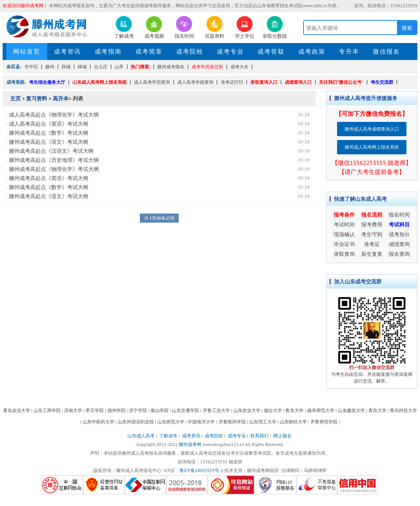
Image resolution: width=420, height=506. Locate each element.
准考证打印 (232, 82)
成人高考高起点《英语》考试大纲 (49, 124)
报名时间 (399, 215)
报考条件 (344, 215)
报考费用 (372, 225)
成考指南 (108, 51)
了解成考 (168, 436)
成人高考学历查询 (152, 82)
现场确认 (344, 234)
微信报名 (386, 51)
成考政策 (312, 51)
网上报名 (282, 436)
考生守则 (372, 234)
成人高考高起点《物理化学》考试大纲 (54, 115)
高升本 (61, 98)
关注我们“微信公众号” (341, 82)
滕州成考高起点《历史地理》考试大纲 (54, 160)
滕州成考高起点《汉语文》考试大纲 (51, 151)
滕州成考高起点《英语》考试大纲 (49, 178)
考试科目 (399, 225)
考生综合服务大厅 (47, 82)
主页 (15, 98)
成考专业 (230, 51)
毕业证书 (344, 244)
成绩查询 (399, 244)
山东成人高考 (141, 436)
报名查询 (399, 254)
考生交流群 (382, 82)
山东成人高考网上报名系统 (100, 82)
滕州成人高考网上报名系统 (372, 147)
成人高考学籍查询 (195, 82)
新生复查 (372, 254)
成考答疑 (271, 51)
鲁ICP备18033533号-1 (201, 470)
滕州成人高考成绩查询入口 (372, 129)
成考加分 (399, 234)
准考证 (372, 244)
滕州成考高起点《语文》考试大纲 (49, 142)
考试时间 (344, 225)
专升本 (349, 51)
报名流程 (372, 215)
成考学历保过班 (207, 67)
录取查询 (344, 254)
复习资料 (37, 98)
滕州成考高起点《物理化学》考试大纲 (54, 169)
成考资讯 (67, 51)
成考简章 (149, 51)
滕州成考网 (190, 444)
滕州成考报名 (171, 67)
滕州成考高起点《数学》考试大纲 (49, 133)
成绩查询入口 (298, 82)
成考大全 (239, 67)
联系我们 (259, 436)
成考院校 (190, 51)
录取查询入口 (264, 82)
